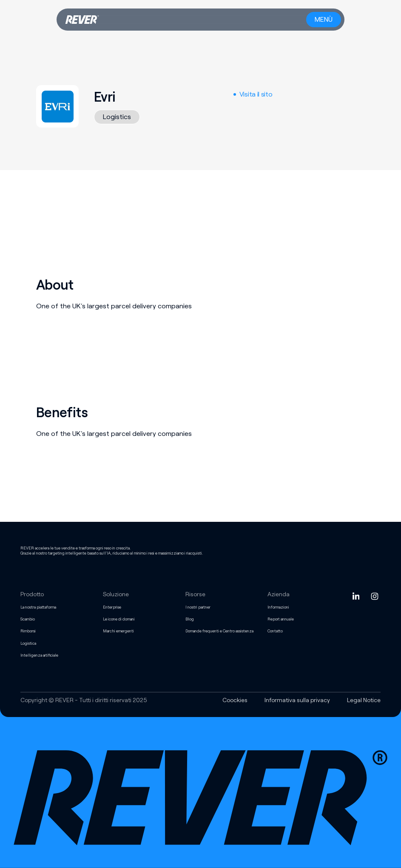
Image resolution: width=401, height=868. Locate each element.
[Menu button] (324, 20)
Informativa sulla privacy (297, 700)
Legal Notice (364, 700)
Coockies (235, 700)
